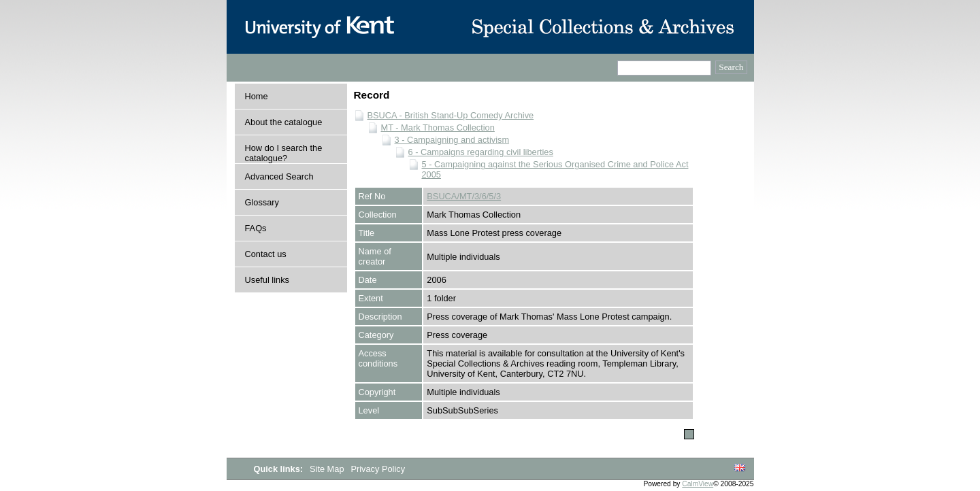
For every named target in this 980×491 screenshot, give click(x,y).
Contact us (266, 254)
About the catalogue (284, 122)
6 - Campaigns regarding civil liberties (481, 152)
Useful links (267, 280)
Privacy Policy (378, 469)
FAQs (256, 228)
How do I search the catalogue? (284, 153)
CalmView (698, 484)
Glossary (262, 202)
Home (257, 96)
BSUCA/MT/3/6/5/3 (464, 196)
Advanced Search (279, 176)
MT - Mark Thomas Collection (438, 128)
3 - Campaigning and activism (452, 140)
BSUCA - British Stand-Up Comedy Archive (451, 115)
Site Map (328, 469)
